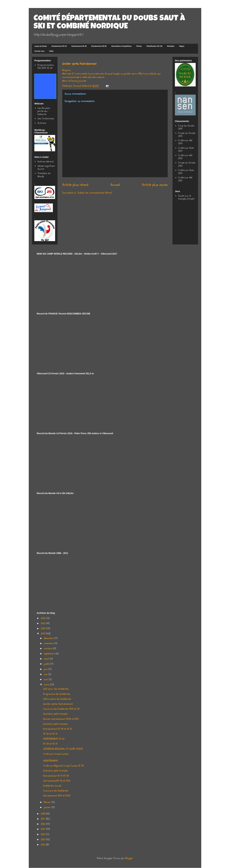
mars (47, 685)
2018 (43, 814)
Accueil (115, 185)
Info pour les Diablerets (56, 689)
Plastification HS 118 (154, 46)
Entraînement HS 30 (79, 46)
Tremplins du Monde (44, 175)
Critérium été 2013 (185, 157)
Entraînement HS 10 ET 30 (56, 776)
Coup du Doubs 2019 (186, 127)
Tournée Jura (39, 51)
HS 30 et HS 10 (50, 734)
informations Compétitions (121, 46)
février (48, 802)
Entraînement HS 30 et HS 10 (57, 729)
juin (46, 669)
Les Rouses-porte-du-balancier (44, 111)
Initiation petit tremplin (56, 714)
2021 (43, 623)
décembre (49, 638)
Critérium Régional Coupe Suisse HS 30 (63, 766)
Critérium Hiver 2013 (186, 172)
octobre (48, 649)
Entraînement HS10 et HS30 (57, 796)
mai (46, 674)
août (47, 659)
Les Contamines (46, 118)
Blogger (129, 858)
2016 (43, 824)
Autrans (42, 123)
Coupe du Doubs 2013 (187, 164)
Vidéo (51, 51)
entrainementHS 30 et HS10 (57, 781)
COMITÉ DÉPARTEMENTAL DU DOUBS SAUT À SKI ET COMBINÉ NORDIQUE (109, 23)
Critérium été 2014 (185, 142)
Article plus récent (75, 185)
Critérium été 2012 (185, 179)
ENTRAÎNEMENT (51, 761)
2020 (44, 629)
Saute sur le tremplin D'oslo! (186, 197)
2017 (43, 819)
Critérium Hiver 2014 (186, 149)
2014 (43, 834)
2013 (43, 840)
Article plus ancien (155, 185)
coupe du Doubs (41, 46)
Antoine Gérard (45, 162)
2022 (44, 618)
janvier (48, 807)
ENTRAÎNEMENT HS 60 (54, 739)
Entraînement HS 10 (59, 46)
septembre (50, 654)
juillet (47, 664)
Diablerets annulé (52, 786)
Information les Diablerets (57, 699)
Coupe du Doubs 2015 (187, 135)
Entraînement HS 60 (99, 46)
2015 (43, 829)
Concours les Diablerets (56, 791)
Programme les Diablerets (57, 694)
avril (46, 679)
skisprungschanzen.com (46, 167)
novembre (49, 643)
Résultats (171, 46)
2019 (43, 634)
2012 (43, 845)
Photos (139, 46)
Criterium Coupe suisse (56, 754)
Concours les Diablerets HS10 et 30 (61, 709)
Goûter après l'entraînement (58, 704)
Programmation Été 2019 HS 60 (46, 67)
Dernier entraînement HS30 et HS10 (61, 719)
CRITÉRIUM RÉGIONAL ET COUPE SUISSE (63, 749)
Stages (182, 46)
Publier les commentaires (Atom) (95, 193)
